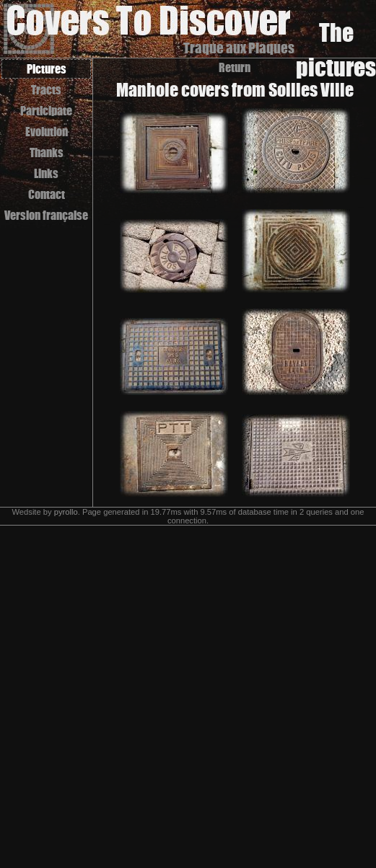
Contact (47, 194)
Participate (46, 111)
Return (235, 67)
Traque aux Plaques (239, 48)
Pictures (47, 69)
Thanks (47, 152)
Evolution (47, 132)
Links (46, 173)
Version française (46, 215)
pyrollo (66, 512)
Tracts (46, 90)
